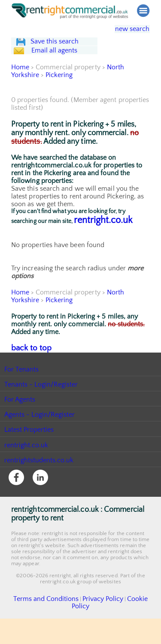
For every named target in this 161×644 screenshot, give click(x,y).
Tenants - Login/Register (41, 418)
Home (20, 102)
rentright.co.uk (103, 255)
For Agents (20, 433)
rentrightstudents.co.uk (39, 494)
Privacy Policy (90, 632)
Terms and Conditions (43, 632)
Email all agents (62, 76)
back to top (28, 382)
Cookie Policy (128, 632)
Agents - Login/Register (40, 449)
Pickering (60, 110)
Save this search (63, 50)
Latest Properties (29, 464)
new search (126, 29)
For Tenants (22, 403)
